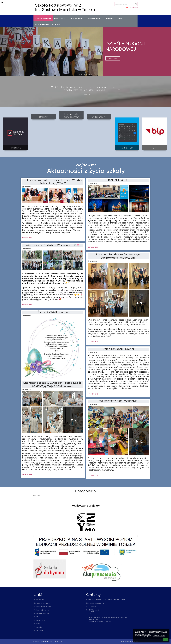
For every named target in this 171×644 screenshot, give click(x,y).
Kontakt (39, 627)
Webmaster (40, 600)
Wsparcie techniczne (43, 603)
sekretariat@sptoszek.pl (96, 603)
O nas (38, 624)
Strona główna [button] (43, 18)
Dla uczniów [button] (96, 18)
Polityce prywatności (159, 636)
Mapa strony (41, 620)
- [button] (120, 8)
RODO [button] (121, 18)
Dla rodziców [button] (77, 18)
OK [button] (165, 639)
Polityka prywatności (43, 613)
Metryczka (40, 617)
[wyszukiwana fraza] (126, 4)
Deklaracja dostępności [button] (48, 24)
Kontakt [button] (110, 18)
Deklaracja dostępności (44, 607)
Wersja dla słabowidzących (43, 641)
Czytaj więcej (27, 238)
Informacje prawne (43, 610)
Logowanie (134, 7)
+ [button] (117, 8)
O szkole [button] (60, 18)
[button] (127, 7)
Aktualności (40, 630)
